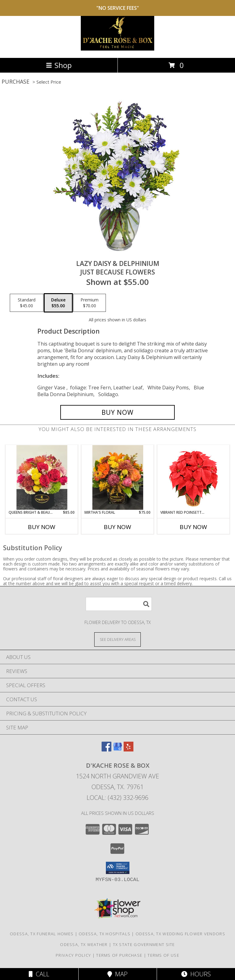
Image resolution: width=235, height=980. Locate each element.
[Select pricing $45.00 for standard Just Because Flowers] (27, 303)
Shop (59, 65)
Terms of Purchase (119, 955)
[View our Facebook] (106, 749)
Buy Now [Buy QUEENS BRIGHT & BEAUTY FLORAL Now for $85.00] (42, 527)
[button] (118, 868)
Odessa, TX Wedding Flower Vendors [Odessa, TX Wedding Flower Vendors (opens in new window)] (180, 934)
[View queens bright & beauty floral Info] (42, 477)
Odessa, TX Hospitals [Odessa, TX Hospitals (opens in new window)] (104, 934)
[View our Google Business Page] (117, 749)
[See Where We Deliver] (117, 639)
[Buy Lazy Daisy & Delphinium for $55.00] (117, 412)
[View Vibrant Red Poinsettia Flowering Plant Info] (194, 477)
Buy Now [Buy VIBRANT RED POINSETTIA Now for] (193, 527)
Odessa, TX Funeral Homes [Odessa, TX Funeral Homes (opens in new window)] (42, 934)
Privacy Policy (73, 955)
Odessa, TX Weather (84, 944)
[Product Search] (119, 604)
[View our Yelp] (129, 749)
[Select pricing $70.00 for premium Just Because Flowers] (90, 303)
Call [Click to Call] (39, 974)
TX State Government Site (144, 944)
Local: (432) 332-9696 (117, 798)
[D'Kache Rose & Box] (117, 49)
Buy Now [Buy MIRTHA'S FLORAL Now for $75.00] (117, 527)
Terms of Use (163, 955)
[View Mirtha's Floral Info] (118, 477)
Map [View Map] (117, 974)
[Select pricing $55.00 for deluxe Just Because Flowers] (58, 303)
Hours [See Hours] (196, 974)
